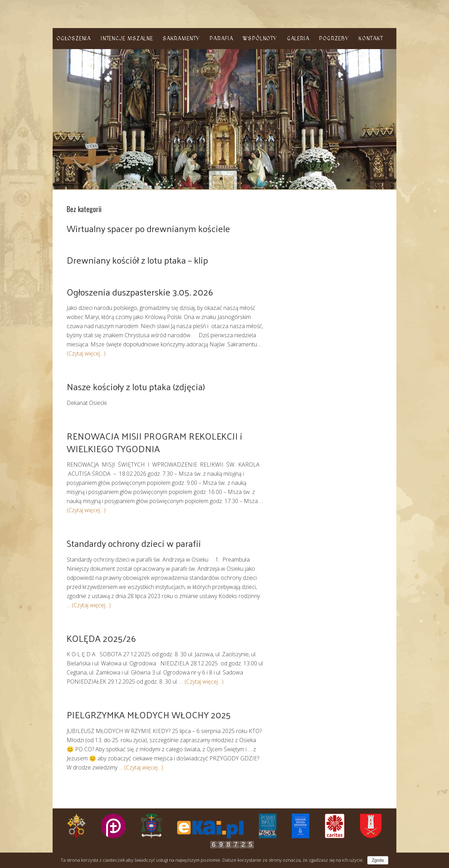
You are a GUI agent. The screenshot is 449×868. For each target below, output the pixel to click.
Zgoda (378, 860)
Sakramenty (181, 39)
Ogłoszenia (74, 39)
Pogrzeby (334, 39)
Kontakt (371, 39)
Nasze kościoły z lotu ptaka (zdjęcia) (136, 386)
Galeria (298, 39)
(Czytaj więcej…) (86, 353)
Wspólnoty (260, 39)
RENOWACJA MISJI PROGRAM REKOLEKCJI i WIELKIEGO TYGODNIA (155, 442)
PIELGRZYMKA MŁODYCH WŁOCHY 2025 (149, 715)
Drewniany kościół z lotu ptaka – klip (137, 260)
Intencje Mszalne (127, 39)
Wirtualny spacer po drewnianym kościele (148, 228)
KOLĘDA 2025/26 (101, 638)
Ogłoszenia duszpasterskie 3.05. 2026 (140, 292)
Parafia (221, 39)
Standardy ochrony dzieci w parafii (134, 543)
